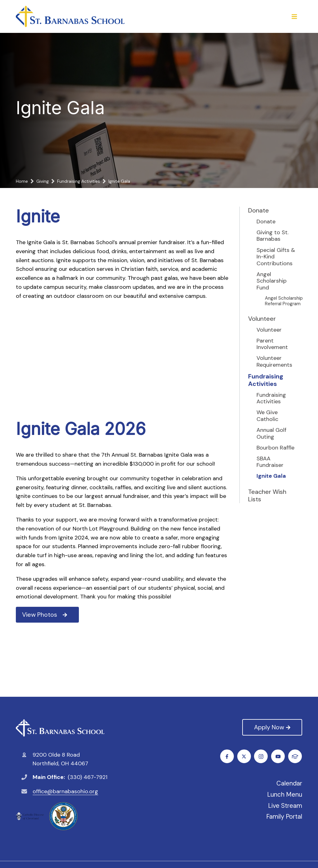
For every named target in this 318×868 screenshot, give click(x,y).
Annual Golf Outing (271, 434)
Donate (259, 210)
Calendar (289, 783)
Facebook (227, 756)
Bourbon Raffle (275, 448)
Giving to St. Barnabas (273, 236)
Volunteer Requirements (274, 362)
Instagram (261, 756)
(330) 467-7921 (88, 777)
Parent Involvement (272, 344)
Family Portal (284, 817)
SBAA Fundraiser (270, 462)
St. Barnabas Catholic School (60, 728)
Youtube (278, 756)
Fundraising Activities (266, 380)
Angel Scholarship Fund (272, 281)
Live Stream (285, 806)
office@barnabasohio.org (65, 791)
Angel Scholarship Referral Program (284, 301)
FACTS (295, 756)
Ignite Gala (271, 476)
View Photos (45, 615)
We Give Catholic (267, 416)
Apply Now (272, 727)
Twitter (244, 756)
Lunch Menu (285, 794)
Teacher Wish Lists (267, 495)
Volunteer (262, 319)
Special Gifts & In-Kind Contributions (276, 257)
